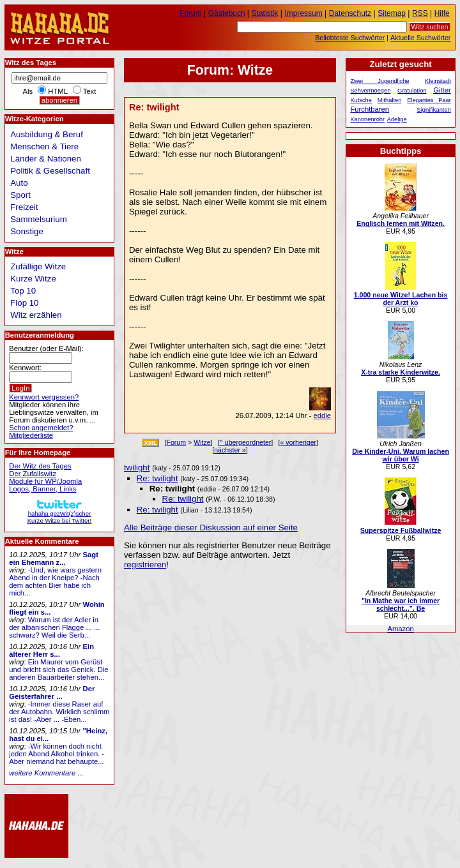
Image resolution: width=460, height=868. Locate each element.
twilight (137, 468)
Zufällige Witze (38, 266)
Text (90, 91)
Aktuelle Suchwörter (420, 38)
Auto (19, 183)
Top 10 (23, 291)
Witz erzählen (36, 315)
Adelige (397, 119)
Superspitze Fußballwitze (401, 530)
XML (150, 443)
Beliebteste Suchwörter (350, 38)
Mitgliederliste (31, 435)
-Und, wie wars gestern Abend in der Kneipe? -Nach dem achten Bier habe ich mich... (55, 581)
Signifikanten (434, 110)
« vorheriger (298, 442)
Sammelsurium (38, 219)
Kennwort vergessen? (44, 397)
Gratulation (412, 91)
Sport (20, 195)
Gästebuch (227, 13)
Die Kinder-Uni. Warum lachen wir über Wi (401, 455)
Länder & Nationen (46, 159)
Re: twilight (157, 478)
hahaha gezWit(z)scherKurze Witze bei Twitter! (59, 513)
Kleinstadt (438, 81)
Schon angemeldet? (41, 428)
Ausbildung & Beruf (47, 134)
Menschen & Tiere (44, 146)
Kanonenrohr (367, 119)
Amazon (400, 629)
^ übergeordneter (245, 442)
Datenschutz (350, 13)
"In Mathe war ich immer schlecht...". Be (401, 604)
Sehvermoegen (370, 91)
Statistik (265, 13)
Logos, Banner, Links (42, 489)
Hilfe (442, 13)
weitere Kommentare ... (46, 773)
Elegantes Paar (429, 100)
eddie (323, 415)
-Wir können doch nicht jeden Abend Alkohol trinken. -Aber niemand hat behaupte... (57, 754)
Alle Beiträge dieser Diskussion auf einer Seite (211, 528)
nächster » (230, 450)
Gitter (442, 90)
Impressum (304, 13)
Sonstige (27, 231)
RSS (420, 13)
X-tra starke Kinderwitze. (401, 372)
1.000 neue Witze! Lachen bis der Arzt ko (401, 299)
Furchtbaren (370, 109)
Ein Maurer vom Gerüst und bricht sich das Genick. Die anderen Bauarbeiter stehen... (58, 670)
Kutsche (361, 100)
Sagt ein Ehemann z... (54, 558)
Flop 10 (24, 303)
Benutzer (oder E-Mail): (46, 348)
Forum (176, 442)
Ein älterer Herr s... (51, 650)
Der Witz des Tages (40, 466)
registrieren (145, 565)
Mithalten (390, 100)
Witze (202, 442)
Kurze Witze (33, 279)
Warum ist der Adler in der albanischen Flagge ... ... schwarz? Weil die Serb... (54, 627)
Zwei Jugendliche (379, 81)
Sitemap (392, 13)
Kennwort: (25, 368)
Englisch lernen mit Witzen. (401, 223)
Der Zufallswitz (33, 474)
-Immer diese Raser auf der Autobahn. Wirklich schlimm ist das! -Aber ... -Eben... (59, 712)
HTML (57, 91)
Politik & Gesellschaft (50, 171)
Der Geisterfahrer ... (52, 692)
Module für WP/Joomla (45, 481)
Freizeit (24, 207)
